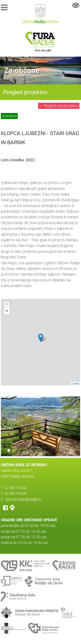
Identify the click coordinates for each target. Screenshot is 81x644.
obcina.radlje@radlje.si (23, 499)
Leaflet (75, 384)
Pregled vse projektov (59, 106)
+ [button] (7, 305)
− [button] (7, 311)
